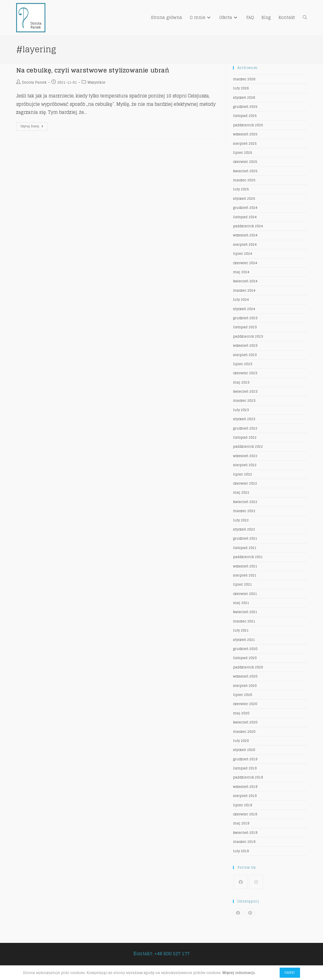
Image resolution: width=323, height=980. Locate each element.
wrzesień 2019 (245, 787)
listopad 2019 (245, 768)
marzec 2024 (244, 291)
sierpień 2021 (245, 575)
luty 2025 (241, 189)
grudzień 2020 (245, 649)
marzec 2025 (244, 180)
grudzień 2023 (245, 318)
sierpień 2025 (245, 144)
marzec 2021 (244, 621)
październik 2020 (248, 667)
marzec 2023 (244, 401)
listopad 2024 (245, 217)
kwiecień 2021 (245, 612)
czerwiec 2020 (245, 704)
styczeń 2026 (244, 98)
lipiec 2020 (243, 695)
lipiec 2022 (243, 474)
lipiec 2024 (243, 254)
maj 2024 (241, 272)
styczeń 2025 (244, 199)
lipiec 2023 (243, 364)
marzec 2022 (244, 511)
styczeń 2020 (244, 750)
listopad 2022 (245, 437)
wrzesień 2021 (245, 566)
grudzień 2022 (245, 428)
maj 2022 (241, 493)
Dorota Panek (34, 82)
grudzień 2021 (245, 538)
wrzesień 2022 (245, 456)
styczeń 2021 (244, 640)
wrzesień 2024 (245, 235)
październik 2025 (248, 125)
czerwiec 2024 (245, 263)
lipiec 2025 (243, 153)
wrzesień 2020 (245, 676)
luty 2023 (241, 410)
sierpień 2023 (245, 355)
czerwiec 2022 (245, 483)
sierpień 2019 (245, 796)
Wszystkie (96, 82)
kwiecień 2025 (245, 171)
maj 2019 (241, 823)
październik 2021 (248, 557)
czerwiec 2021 (245, 594)
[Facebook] (241, 882)
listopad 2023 (245, 327)
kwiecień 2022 (245, 502)
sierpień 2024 (245, 245)
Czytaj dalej (34, 127)
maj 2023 (241, 382)
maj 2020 (241, 713)
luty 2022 (241, 520)
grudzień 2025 (245, 107)
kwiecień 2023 (245, 392)
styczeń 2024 (244, 309)
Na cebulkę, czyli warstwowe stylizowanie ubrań (93, 70)
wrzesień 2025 (245, 134)
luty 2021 (241, 630)
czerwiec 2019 (245, 814)
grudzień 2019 (245, 759)
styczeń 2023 (244, 419)
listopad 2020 (245, 658)
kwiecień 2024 (245, 281)
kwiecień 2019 (245, 833)
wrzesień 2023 (245, 346)
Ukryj (290, 973)
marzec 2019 (244, 842)
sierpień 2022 (245, 465)
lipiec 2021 (243, 584)
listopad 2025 (245, 116)
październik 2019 (248, 777)
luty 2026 (241, 88)
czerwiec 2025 (245, 162)
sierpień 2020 (245, 686)
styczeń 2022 (244, 529)
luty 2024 (241, 300)
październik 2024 (248, 226)
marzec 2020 (244, 732)
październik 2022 (248, 447)
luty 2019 (241, 851)
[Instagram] (256, 882)
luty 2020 (241, 741)
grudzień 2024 (245, 208)
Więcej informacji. (239, 973)
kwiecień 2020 (245, 722)
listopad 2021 (245, 548)
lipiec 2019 (243, 805)
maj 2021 (241, 603)
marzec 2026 (244, 79)
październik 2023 (248, 336)
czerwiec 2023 (245, 373)
